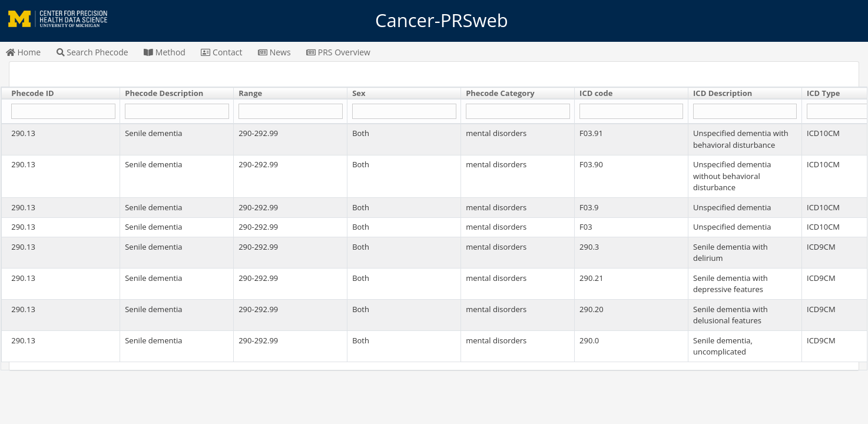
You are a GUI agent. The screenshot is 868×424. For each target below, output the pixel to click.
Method (165, 52)
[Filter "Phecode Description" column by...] (177, 112)
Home (23, 52)
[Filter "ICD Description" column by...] (745, 112)
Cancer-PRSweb (434, 21)
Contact (221, 52)
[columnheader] (61, 94)
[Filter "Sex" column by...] (404, 112)
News (274, 52)
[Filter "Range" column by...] (290, 112)
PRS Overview (338, 52)
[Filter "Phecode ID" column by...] (63, 112)
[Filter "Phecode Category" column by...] (518, 112)
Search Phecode (92, 52)
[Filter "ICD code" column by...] (631, 112)
